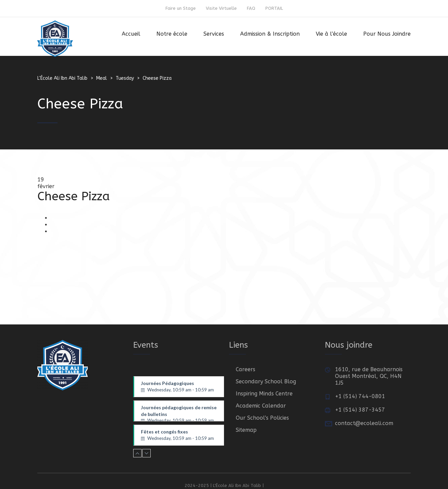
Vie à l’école (331, 34)
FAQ (251, 8)
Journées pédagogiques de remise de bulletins (179, 413)
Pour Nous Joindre (387, 34)
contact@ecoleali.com (364, 423)
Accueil (131, 34)
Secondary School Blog (266, 381)
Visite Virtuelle (221, 8)
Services (214, 34)
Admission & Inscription (270, 34)
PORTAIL (274, 8)
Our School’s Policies (262, 418)
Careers (246, 369)
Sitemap (246, 430)
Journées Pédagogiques (179, 387)
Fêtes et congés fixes (179, 435)
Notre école (172, 34)
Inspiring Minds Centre (264, 394)
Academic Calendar (261, 406)
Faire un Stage (181, 8)
